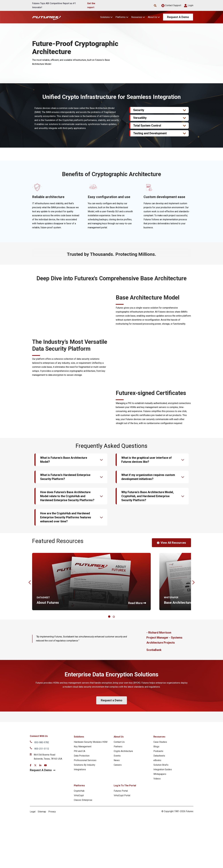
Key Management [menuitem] (83, 849)
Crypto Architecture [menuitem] (123, 854)
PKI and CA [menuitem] (80, 854)
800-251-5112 (42, 851)
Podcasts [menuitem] (158, 854)
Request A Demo (178, 17)
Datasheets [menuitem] (159, 858)
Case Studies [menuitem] (160, 845)
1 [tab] (110, 719)
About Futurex (48, 705)
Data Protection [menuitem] (82, 858)
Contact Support (171, 5)
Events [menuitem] (117, 858)
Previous (30, 684)
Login (189, 5)
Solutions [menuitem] (79, 839)
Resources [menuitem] (159, 839)
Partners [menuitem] (118, 849)
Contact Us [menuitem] (119, 845)
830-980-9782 (42, 845)
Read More (135, 706)
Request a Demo (112, 803)
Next (193, 684)
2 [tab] (114, 719)
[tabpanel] (91, 684)
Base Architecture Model (183, 705)
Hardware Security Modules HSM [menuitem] (91, 845)
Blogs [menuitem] (156, 849)
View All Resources (171, 645)
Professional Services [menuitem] (85, 863)
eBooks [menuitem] (157, 863)
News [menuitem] (117, 863)
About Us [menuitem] (119, 839)
